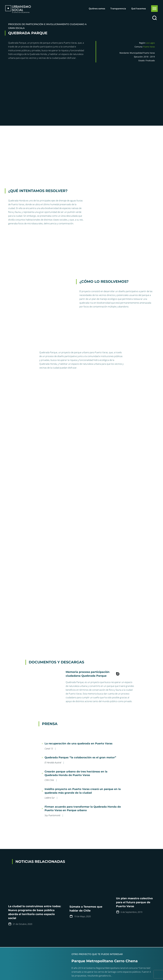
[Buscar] (154, 18)
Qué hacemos (139, 8)
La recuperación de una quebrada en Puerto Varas (78, 743)
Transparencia (118, 8)
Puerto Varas (149, 47)
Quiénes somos (97, 8)
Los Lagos (150, 43)
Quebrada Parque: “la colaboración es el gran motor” (80, 757)
